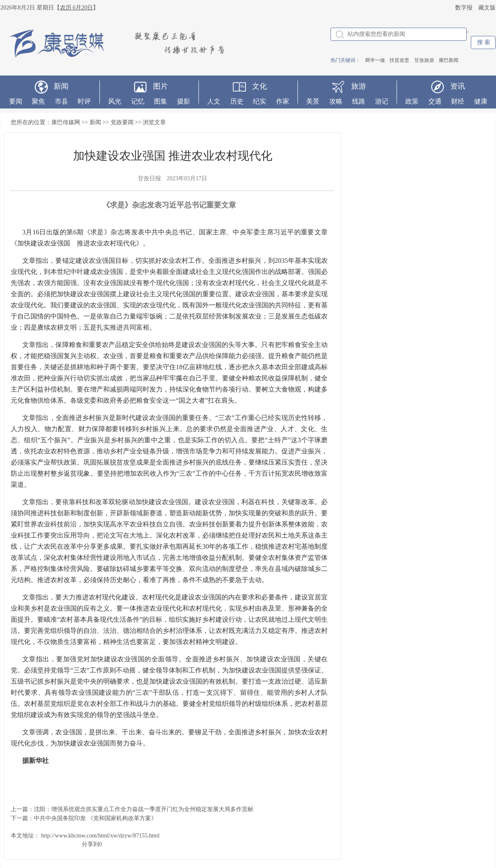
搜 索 (484, 42)
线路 (359, 101)
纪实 (260, 101)
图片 (161, 86)
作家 (283, 101)
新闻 (61, 86)
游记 (382, 101)
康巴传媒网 (66, 122)
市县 (61, 101)
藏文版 (487, 8)
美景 (313, 101)
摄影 (184, 101)
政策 (412, 101)
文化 (260, 86)
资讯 (458, 86)
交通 (435, 101)
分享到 (90, 844)
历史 (237, 101)
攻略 (336, 101)
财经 (458, 101)
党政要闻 (122, 122)
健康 (481, 101)
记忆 (138, 101)
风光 (115, 101)
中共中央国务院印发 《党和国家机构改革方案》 (95, 818)
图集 (161, 101)
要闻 (16, 101)
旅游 (359, 86)
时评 (84, 101)
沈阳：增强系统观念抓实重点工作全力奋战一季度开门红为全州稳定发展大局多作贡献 (144, 809)
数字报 (464, 8)
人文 (214, 101)
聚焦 (38, 101)
